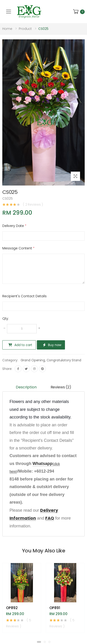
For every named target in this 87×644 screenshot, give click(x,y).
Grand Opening (33, 360)
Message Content (18, 248)
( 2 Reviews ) (33, 204)
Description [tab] (26, 387)
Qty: (6, 319)
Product (25, 29)
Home (7, 29)
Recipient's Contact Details (24, 296)
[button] (78, 12)
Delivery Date (14, 226)
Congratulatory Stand (64, 360)
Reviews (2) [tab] (61, 387)
